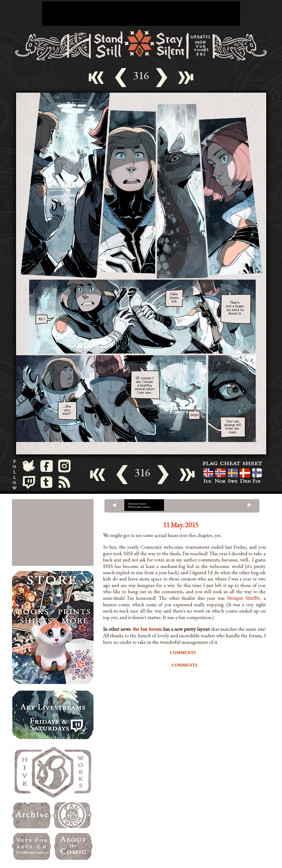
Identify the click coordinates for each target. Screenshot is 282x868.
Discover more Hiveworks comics (140, 505)
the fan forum (147, 629)
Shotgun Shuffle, (244, 598)
